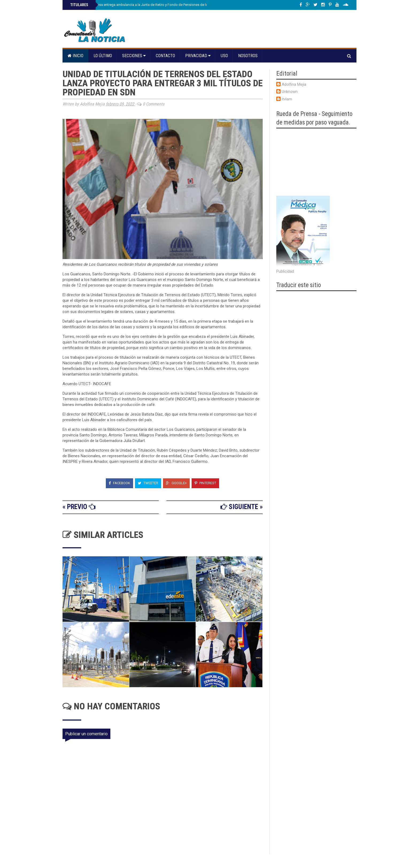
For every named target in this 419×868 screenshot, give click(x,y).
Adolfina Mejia (294, 84)
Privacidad (198, 56)
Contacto (165, 56)
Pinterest (205, 483)
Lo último (103, 56)
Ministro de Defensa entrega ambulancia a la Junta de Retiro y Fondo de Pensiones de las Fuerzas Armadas (153, 5)
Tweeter (148, 483)
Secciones (134, 56)
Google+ (176, 483)
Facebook (119, 483)
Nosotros (248, 56)
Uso (224, 56)
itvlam (287, 99)
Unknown (290, 92)
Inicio (75, 56)
